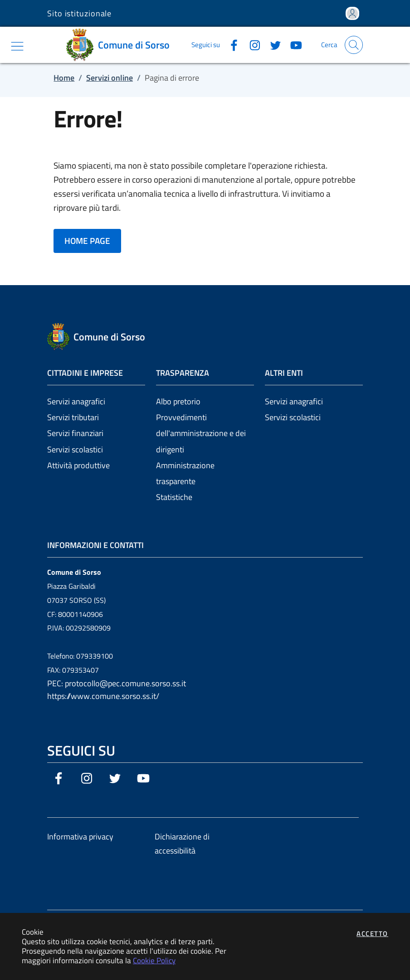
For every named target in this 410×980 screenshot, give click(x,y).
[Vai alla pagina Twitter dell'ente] (272, 44)
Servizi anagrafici (76, 401)
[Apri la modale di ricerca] (354, 45)
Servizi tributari (73, 417)
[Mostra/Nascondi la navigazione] (17, 46)
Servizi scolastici (75, 449)
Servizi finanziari (75, 433)
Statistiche (174, 497)
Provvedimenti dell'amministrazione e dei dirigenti (201, 433)
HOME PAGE (87, 241)
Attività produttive (78, 465)
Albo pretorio (178, 401)
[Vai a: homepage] (121, 45)
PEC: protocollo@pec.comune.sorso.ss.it (117, 683)
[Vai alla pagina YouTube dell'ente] (293, 44)
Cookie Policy (154, 960)
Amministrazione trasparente (185, 473)
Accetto (372, 934)
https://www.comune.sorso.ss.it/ (103, 696)
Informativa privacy (80, 837)
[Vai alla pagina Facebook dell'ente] (230, 44)
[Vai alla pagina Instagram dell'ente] (251, 44)
